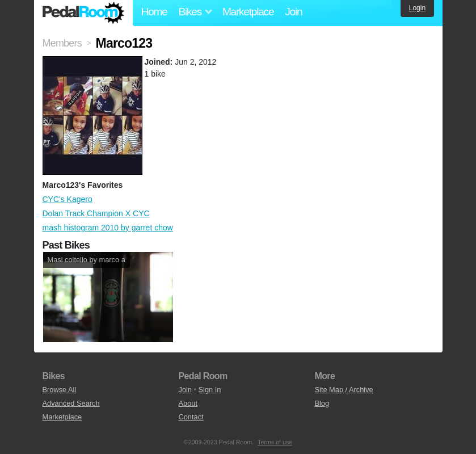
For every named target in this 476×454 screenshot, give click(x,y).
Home (154, 12)
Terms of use (275, 442)
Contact (191, 417)
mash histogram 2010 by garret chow (108, 228)
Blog (322, 403)
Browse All (60, 390)
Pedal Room (83, 13)
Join (293, 12)
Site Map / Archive (344, 390)
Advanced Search (71, 403)
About (188, 403)
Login (417, 8)
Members (62, 43)
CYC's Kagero (68, 199)
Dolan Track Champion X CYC (96, 213)
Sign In (210, 390)
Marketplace (248, 12)
